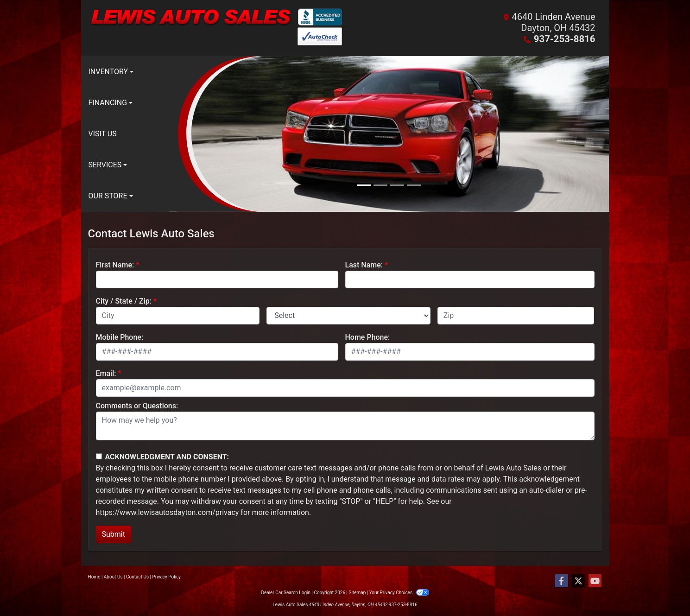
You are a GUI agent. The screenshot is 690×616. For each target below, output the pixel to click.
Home (94, 577)
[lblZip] (516, 316)
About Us (113, 577)
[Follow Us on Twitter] (578, 581)
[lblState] (348, 316)
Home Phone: (368, 337)
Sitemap (357, 593)
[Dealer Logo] (217, 28)
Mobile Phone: (120, 337)
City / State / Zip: (124, 301)
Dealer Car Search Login (286, 593)
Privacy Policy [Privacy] (167, 577)
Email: (106, 373)
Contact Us (137, 577)
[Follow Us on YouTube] (595, 581)
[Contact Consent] (99, 456)
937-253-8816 (565, 39)
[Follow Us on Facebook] (562, 581)
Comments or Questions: (137, 406)
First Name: (115, 265)
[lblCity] (178, 316)
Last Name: (364, 265)
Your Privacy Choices (399, 593)
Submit (114, 534)
